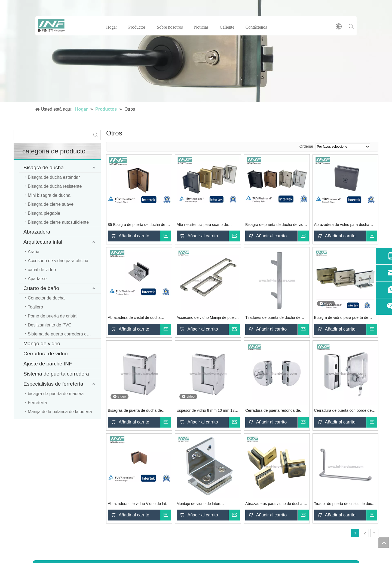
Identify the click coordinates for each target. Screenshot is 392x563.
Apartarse (37, 279)
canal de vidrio (42, 270)
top (384, 543)
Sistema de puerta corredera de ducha (64, 334)
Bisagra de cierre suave (51, 204)
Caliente (227, 27)
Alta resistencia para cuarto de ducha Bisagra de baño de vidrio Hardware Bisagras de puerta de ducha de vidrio (204, 225)
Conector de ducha (46, 298)
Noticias (201, 27)
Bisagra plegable (44, 213)
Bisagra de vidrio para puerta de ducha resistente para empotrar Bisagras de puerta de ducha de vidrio (341, 318)
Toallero (35, 307)
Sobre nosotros (170, 27)
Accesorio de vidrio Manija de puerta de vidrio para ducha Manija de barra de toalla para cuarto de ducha (208, 318)
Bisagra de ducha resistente (55, 186)
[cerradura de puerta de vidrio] (196, 51)
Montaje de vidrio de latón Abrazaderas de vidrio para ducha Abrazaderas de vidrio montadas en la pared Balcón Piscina (207, 504)
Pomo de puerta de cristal (53, 316)
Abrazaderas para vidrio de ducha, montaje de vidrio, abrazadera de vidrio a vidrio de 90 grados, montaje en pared (276, 504)
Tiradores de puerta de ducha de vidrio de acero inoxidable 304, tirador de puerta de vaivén (273, 318)
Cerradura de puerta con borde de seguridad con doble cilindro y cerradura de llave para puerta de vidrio (343, 411)
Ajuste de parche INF (48, 364)
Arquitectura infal (43, 242)
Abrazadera (37, 232)
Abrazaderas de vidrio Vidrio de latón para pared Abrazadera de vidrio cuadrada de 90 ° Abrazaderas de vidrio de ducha (139, 504)
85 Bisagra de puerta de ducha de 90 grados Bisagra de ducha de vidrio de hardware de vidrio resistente (139, 225)
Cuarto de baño (41, 288)
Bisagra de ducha (44, 167)
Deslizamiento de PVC (50, 325)
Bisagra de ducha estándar (54, 177)
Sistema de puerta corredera (56, 374)
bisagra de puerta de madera (56, 394)
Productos (137, 27)
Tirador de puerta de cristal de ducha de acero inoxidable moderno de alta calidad (345, 504)
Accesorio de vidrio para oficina (58, 261)
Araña (34, 252)
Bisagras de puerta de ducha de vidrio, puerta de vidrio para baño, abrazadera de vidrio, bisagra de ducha (136, 411)
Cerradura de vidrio (46, 354)
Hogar (112, 27)
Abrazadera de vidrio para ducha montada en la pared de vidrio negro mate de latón (345, 225)
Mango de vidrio (42, 343)
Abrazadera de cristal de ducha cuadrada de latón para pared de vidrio (135, 318)
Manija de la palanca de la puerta (60, 412)
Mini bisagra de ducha (49, 195)
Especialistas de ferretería (53, 384)
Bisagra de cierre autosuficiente (58, 222)
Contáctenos (256, 27)
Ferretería (37, 403)
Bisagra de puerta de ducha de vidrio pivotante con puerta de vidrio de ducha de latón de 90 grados (276, 225)
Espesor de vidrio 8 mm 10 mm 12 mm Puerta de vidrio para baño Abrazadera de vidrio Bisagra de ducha (206, 411)
